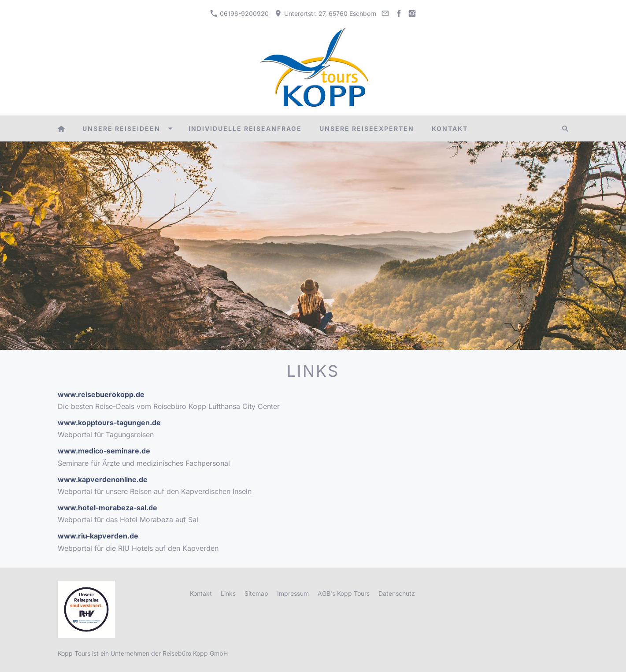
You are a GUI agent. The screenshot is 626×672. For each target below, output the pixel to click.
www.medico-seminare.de (104, 451)
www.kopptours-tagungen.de (109, 423)
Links (228, 593)
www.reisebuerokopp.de (101, 394)
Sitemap (256, 593)
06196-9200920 (239, 13)
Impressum (293, 593)
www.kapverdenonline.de (103, 479)
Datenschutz (397, 593)
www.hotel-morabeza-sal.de (107, 508)
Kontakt (201, 593)
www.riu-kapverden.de (98, 536)
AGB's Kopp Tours (344, 593)
